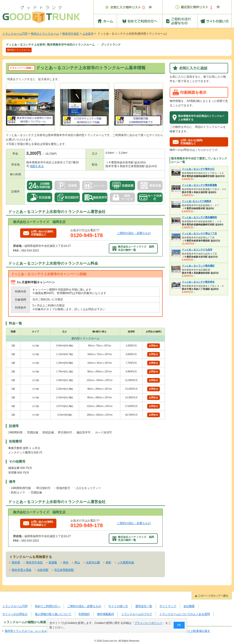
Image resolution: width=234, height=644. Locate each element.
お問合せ (154, 346)
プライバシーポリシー (148, 623)
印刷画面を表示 (193, 92)
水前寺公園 (93, 562)
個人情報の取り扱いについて (53, 614)
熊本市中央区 (71, 34)
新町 (109, 562)
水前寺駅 (43, 570)
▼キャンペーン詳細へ (22, 68)
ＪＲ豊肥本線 (126, 562)
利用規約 (84, 614)
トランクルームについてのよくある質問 (185, 614)
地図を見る (37, 166)
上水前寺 (88, 34)
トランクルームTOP (15, 34)
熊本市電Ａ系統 (22, 570)
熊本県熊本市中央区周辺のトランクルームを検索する (201, 118)
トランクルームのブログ (137, 614)
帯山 (77, 562)
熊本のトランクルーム (45, 34)
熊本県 (16, 562)
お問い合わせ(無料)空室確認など (38, 233)
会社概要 (189, 606)
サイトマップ (168, 606)
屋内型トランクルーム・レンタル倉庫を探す (33, 631)
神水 (66, 562)
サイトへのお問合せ (15, 614)
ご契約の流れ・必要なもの (134, 233)
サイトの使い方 (118, 606)
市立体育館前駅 (64, 570)
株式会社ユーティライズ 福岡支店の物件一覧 (133, 248)
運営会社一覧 (144, 606)
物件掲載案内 (106, 614)
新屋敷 (53, 562)
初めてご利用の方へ (48, 606)
